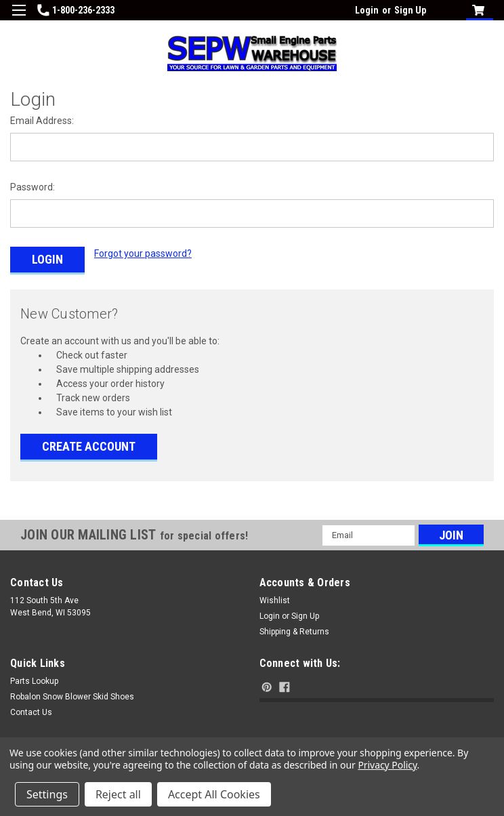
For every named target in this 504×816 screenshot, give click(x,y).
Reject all (118, 794)
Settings (47, 794)
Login (367, 10)
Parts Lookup (34, 680)
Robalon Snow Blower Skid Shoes (72, 696)
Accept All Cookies (214, 794)
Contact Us (31, 712)
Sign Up (410, 10)
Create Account (89, 446)
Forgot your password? (143, 253)
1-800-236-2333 (76, 10)
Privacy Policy (387, 765)
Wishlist (275, 600)
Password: (33, 187)
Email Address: (42, 121)
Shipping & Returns (294, 631)
